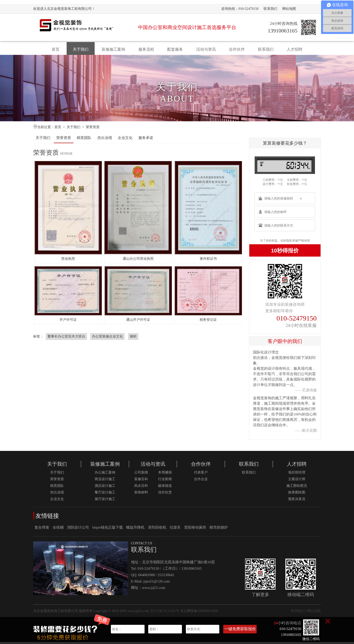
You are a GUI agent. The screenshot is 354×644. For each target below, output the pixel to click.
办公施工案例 (105, 474)
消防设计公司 (78, 529)
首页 (56, 49)
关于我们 (81, 49)
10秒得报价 (285, 253)
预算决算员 (297, 501)
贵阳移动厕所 (195, 529)
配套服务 (175, 49)
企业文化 (125, 140)
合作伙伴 (237, 49)
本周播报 (165, 474)
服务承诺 (146, 140)
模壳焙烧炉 (219, 529)
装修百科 (141, 481)
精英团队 (84, 140)
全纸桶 (58, 529)
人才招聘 (295, 49)
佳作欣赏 (165, 494)
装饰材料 (141, 494)
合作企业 (201, 481)
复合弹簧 (42, 529)
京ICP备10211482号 (165, 613)
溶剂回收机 (157, 529)
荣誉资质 (93, 129)
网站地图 (289, 9)
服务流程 (146, 49)
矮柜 (133, 338)
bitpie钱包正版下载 (108, 529)
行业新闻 (165, 481)
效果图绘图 (297, 494)
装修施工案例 (113, 49)
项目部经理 (297, 474)
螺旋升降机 (135, 529)
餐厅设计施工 (105, 494)
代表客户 (201, 474)
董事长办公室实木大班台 (66, 338)
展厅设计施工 (105, 501)
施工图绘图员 (297, 488)
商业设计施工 (105, 481)
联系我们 (270, 9)
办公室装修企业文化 (107, 338)
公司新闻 (141, 474)
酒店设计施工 (105, 488)
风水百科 (141, 488)
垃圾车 (175, 529)
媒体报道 (165, 488)
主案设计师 (297, 481)
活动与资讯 (206, 49)
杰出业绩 (105, 140)
